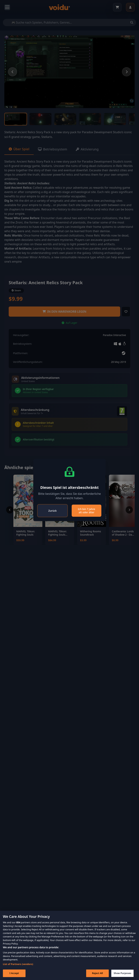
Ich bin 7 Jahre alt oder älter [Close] (86, 511)
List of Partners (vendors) (18, 964)
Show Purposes (123, 973)
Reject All (98, 973)
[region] (69, 945)
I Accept (14, 973)
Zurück (52, 511)
